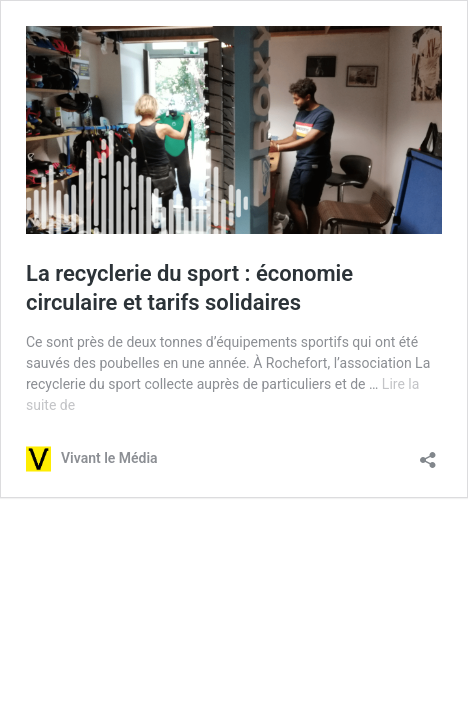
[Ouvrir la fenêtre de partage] (428, 453)
